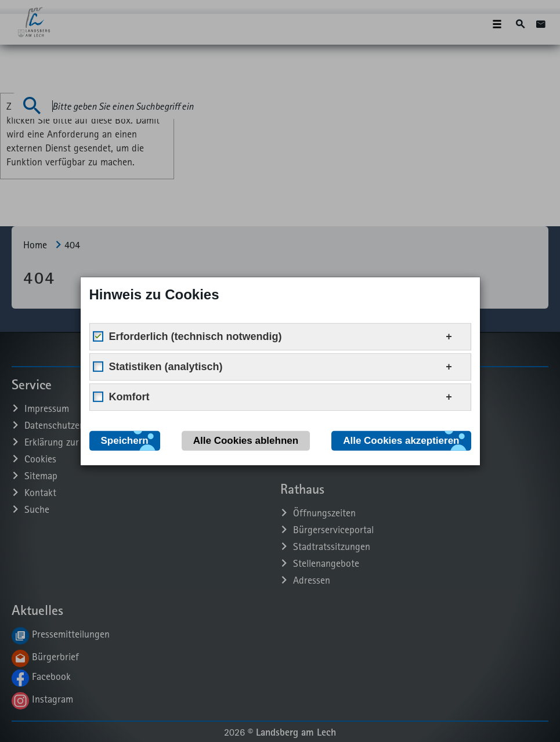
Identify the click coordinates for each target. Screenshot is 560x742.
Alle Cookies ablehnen (246, 440)
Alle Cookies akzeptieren (401, 440)
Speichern (125, 440)
